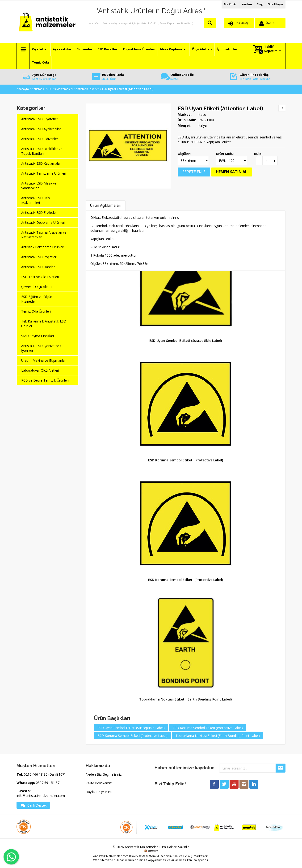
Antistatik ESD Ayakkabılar (41, 129)
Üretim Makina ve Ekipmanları (44, 360)
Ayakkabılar (62, 49)
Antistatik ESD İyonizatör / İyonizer (41, 348)
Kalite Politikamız (99, 783)
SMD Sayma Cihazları (38, 336)
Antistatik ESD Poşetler (39, 257)
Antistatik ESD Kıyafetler (40, 119)
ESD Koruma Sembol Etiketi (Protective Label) (186, 460)
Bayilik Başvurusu (99, 792)
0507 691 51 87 (48, 783)
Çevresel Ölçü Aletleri (37, 287)
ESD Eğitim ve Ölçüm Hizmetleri (37, 299)
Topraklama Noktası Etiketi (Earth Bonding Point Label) (185, 699)
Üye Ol (270, 23)
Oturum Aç (241, 23)
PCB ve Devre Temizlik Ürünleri (45, 380)
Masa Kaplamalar (174, 49)
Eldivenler (84, 49)
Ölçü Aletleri (202, 49)
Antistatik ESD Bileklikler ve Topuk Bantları (42, 151)
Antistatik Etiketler (87, 89)
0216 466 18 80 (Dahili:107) (45, 774)
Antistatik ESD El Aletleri (39, 213)
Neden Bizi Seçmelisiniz (104, 774)
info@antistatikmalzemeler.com (41, 796)
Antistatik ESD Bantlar (38, 267)
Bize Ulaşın (275, 4)
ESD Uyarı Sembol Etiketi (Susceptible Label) (186, 341)
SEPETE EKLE (194, 172)
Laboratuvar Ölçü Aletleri (40, 370)
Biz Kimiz (230, 4)
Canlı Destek (33, 805)
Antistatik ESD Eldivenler (40, 139)
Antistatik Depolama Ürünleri (43, 222)
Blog (260, 4)
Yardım (247, 4)
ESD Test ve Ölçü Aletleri (40, 277)
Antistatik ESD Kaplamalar (41, 163)
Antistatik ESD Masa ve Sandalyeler (39, 186)
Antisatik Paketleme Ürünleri (43, 247)
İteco (202, 114)
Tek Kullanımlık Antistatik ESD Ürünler (44, 324)
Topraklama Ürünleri (139, 49)
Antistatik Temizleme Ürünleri (44, 173)
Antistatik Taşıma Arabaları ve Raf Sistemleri (44, 235)
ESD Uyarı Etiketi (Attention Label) (220, 108)
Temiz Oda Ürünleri (36, 311)
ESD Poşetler (107, 49)
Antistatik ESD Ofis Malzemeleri (52, 89)
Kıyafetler (40, 49)
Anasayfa (23, 89)
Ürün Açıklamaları (106, 205)
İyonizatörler (227, 49)
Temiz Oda (40, 62)
